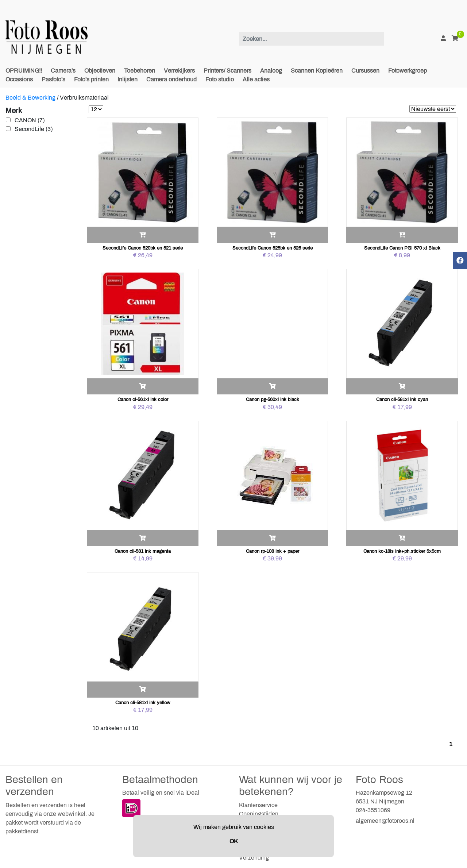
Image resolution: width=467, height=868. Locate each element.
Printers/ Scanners (227, 71)
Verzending (254, 858)
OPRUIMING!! (24, 71)
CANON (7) (30, 120)
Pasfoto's (53, 79)
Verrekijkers (179, 71)
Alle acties (256, 79)
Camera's (63, 71)
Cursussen (365, 71)
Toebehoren (140, 71)
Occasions (19, 79)
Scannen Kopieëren (317, 71)
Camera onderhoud (171, 79)
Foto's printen (91, 79)
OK (234, 841)
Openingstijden (259, 814)
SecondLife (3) (34, 129)
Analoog (271, 71)
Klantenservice (258, 805)
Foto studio (220, 79)
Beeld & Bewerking (30, 98)
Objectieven (100, 71)
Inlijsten (128, 79)
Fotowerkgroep (408, 71)
